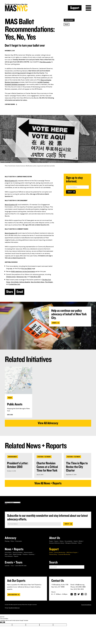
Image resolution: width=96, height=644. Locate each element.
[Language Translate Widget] (13, 502)
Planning (7, 541)
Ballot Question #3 (11, 233)
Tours (12, 566)
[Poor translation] (3, 623)
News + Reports (14, 549)
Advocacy (11, 538)
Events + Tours (14, 562)
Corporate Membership (64, 554)
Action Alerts (8, 552)
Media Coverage (17, 554)
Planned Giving (53, 554)
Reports (16, 556)
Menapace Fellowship (71, 543)
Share (10, 292)
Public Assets (15, 404)
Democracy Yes (22, 277)
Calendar (7, 566)
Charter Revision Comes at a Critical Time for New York (47, 467)
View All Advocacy (48, 423)
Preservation (19, 541)
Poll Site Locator (45, 62)
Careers (56, 541)
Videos (80, 543)
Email (20, 292)
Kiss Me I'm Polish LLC (14, 608)
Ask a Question (12, 595)
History (62, 541)
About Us (55, 538)
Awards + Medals (78, 541)
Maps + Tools (8, 554)
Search (53, 562)
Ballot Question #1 (11, 181)
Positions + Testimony (44, 457)
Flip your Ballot (26, 269)
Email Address (77, 183)
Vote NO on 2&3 (35, 277)
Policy (67, 24)
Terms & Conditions (86, 605)
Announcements (28, 552)
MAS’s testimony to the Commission (23, 272)
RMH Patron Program (72, 552)
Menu (88, 8)
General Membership (60, 552)
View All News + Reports (48, 483)
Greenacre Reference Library (57, 543)
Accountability (69, 541)
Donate (54, 323)
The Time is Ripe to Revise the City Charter (77, 467)
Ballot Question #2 (11, 205)
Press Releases (9, 556)
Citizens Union (11, 277)
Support (75, 8)
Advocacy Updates (18, 552)
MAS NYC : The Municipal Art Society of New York (26, 8)
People (51, 541)
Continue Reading (10, 104)
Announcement (69, 20)
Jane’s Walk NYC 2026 (21, 566)
